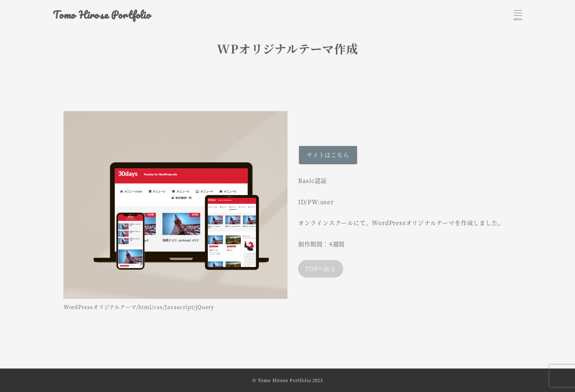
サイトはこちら (328, 155)
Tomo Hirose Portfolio (102, 15)
